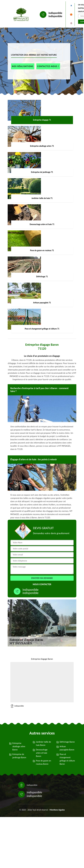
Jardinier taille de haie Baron (43, 743)
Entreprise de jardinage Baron (19, 756)
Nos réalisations (23, 66)
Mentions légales (57, 810)
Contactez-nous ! (48, 66)
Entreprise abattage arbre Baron (19, 746)
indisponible (55, 13)
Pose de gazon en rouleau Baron (43, 762)
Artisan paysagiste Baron (67, 748)
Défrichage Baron (67, 742)
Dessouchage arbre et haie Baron (42, 753)
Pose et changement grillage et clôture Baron (67, 759)
